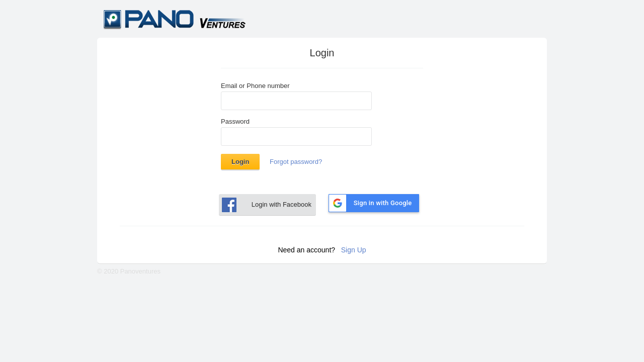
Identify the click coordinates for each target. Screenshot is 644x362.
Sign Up (354, 250)
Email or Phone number (255, 86)
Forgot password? (296, 162)
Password (235, 122)
